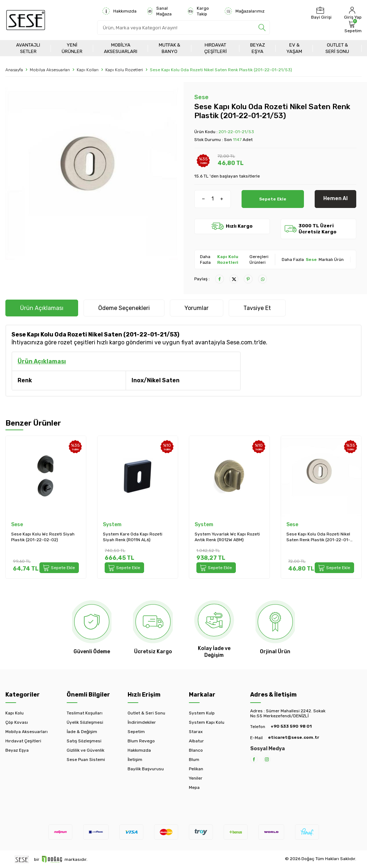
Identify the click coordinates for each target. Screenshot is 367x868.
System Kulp (202, 713)
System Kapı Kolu (207, 722)
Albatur (196, 741)
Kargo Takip (198, 11)
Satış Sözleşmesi (84, 741)
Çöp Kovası (17, 722)
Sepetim (136, 732)
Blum (194, 760)
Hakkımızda (120, 11)
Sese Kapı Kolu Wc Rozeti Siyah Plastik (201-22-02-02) (43, 537)
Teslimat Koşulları (85, 713)
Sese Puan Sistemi (86, 760)
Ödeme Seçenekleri (124, 308)
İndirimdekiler (142, 722)
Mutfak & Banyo (170, 48)
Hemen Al (335, 198)
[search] (262, 28)
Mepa (194, 787)
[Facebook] (254, 759)
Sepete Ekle (273, 198)
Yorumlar (197, 308)
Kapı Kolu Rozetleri (124, 70)
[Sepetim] (352, 27)
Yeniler (196, 778)
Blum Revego (141, 741)
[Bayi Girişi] (320, 13)
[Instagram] (267, 759)
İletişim (135, 760)
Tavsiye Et (257, 308)
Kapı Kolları (88, 70)
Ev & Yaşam (294, 48)
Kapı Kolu (15, 713)
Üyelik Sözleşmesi (85, 722)
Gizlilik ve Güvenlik (85, 750)
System (112, 525)
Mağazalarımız (245, 11)
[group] (92, 174)
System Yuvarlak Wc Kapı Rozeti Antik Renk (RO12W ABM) (227, 537)
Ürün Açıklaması (42, 308)
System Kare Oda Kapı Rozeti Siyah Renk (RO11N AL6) (133, 537)
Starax (196, 732)
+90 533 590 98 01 (291, 726)
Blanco (196, 750)
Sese (201, 97)
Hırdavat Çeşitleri (216, 48)
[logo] (26, 20)
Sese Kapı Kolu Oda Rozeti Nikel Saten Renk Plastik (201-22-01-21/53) (318, 537)
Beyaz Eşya (258, 48)
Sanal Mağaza (159, 11)
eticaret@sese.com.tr (294, 737)
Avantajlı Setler (28, 48)
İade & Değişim (82, 732)
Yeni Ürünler (72, 48)
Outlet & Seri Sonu (337, 48)
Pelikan (196, 769)
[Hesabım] (352, 13)
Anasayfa (14, 70)
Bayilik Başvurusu (146, 769)
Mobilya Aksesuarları (121, 48)
